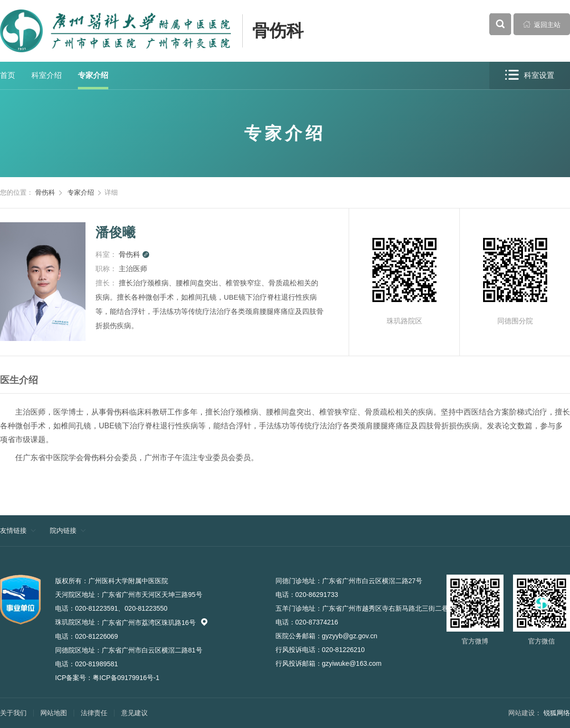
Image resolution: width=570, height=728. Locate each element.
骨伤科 (278, 31)
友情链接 (13, 530)
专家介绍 (93, 75)
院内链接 (63, 530)
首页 (8, 75)
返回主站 (542, 24)
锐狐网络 (557, 713)
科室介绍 (47, 75)
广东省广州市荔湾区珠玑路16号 (155, 623)
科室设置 (530, 75)
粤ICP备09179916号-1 (126, 678)
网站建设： (525, 713)
